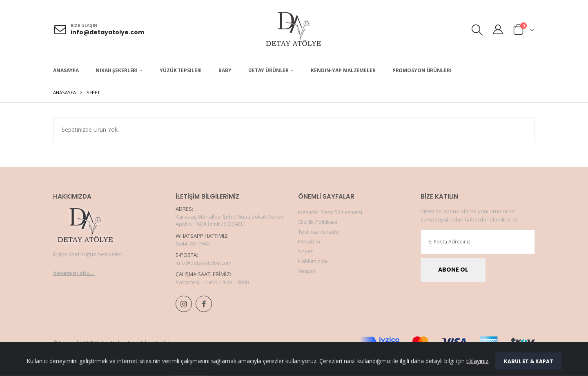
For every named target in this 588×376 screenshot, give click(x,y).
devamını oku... (74, 273)
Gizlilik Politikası (318, 222)
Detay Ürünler (268, 70)
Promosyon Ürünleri (422, 70)
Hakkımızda (313, 261)
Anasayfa (66, 70)
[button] (477, 31)
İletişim (307, 271)
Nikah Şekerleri (117, 70)
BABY (225, 70)
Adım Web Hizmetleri (271, 368)
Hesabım (309, 241)
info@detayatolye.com (107, 32)
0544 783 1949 (193, 243)
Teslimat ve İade (318, 232)
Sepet (305, 251)
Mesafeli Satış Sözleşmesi (330, 212)
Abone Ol (453, 270)
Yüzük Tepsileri (181, 70)
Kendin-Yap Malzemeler (343, 70)
